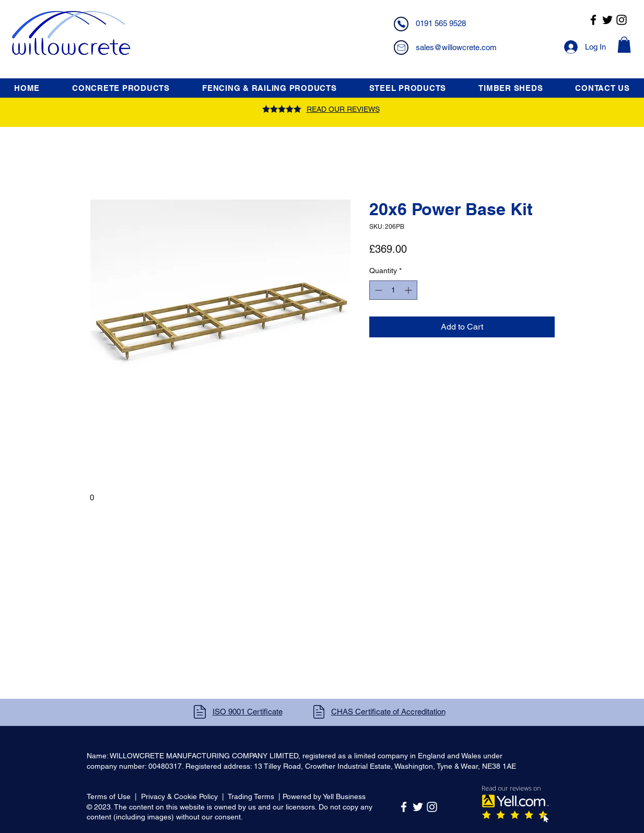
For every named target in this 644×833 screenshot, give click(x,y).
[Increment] (409, 290)
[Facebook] (593, 20)
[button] (624, 45)
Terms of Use (109, 796)
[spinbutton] (393, 290)
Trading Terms (251, 796)
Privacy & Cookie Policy (179, 796)
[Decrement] (377, 290)
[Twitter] (607, 20)
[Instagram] (622, 20)
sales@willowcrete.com (456, 47)
